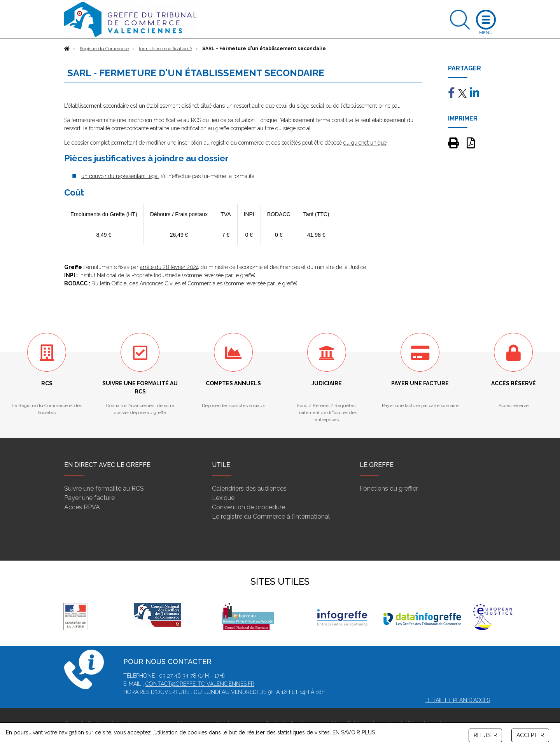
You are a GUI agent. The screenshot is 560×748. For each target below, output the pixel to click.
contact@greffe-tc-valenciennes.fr (200, 684)
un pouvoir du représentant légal (120, 176)
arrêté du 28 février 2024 (170, 267)
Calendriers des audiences (249, 488)
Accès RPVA (82, 507)
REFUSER (485, 735)
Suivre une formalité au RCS (104, 488)
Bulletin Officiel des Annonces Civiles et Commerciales (157, 283)
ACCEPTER (530, 735)
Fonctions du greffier (389, 488)
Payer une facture (89, 498)
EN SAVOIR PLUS (354, 732)
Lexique (223, 498)
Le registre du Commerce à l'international (271, 516)
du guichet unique (365, 143)
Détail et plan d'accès (458, 700)
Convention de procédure (248, 507)
